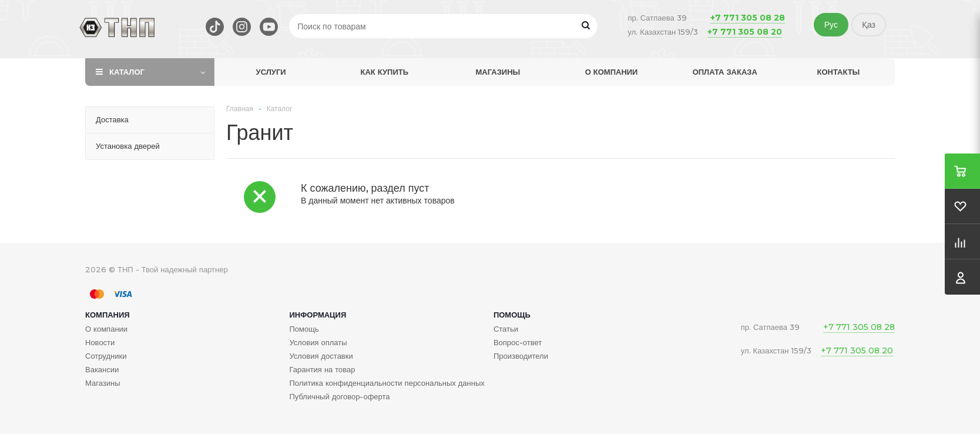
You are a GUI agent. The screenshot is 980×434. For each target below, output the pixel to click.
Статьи (506, 329)
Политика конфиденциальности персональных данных (387, 383)
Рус (831, 25)
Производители (521, 356)
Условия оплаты (318, 342)
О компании (612, 72)
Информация (318, 315)
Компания (108, 315)
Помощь (512, 315)
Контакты (838, 72)
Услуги (271, 72)
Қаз (869, 25)
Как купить (384, 72)
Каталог (127, 72)
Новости (100, 342)
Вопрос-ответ (518, 342)
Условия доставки (321, 356)
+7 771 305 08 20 (745, 32)
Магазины (498, 72)
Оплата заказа (725, 72)
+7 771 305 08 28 (748, 18)
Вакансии (102, 369)
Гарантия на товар (322, 369)
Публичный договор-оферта (339, 396)
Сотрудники (106, 356)
